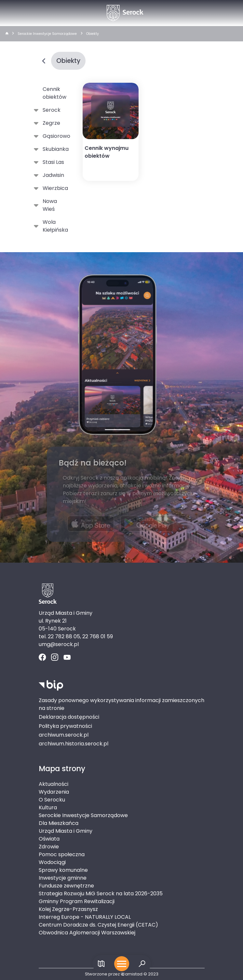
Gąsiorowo (55, 136)
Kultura (48, 807)
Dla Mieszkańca (59, 823)
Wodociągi (52, 862)
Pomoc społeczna (62, 854)
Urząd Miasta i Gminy (66, 831)
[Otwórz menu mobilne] (122, 964)
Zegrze (50, 123)
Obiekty (93, 34)
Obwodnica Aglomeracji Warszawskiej (87, 933)
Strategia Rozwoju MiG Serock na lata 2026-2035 (101, 894)
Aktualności (54, 784)
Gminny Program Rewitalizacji (77, 901)
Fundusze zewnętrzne (66, 886)
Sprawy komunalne (63, 870)
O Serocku (52, 800)
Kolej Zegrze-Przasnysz (68, 909)
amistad (132, 974)
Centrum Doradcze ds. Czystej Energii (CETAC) (98, 925)
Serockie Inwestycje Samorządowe (47, 34)
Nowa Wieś (48, 205)
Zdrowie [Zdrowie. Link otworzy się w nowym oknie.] (49, 847)
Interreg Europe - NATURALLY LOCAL (85, 917)
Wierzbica (54, 188)
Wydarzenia (54, 792)
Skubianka (54, 149)
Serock (50, 110)
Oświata (49, 839)
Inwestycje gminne (63, 878)
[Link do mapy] (101, 964)
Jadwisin (52, 175)
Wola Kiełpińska (54, 226)
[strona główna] (7, 34)
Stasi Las (52, 162)
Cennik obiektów (54, 93)
